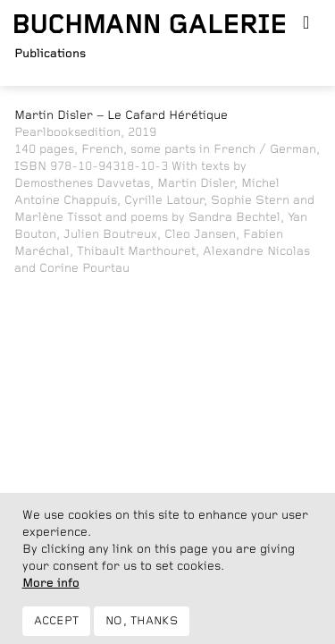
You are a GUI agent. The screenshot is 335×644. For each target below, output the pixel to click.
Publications (50, 54)
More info (51, 589)
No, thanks (142, 627)
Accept (57, 627)
